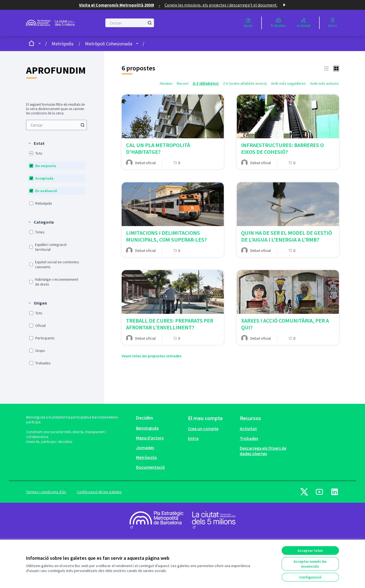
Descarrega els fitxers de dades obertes (263, 451)
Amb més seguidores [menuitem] (288, 83)
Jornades (145, 448)
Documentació (150, 467)
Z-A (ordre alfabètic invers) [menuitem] (245, 83)
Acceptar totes (310, 551)
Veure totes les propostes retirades (152, 356)
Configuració (310, 577)
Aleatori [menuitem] (166, 83)
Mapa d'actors (150, 438)
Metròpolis (63, 44)
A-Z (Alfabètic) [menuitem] (206, 83)
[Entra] (333, 23)
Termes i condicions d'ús (46, 492)
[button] (36, 143)
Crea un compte (203, 429)
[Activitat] (304, 23)
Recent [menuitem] (183, 83)
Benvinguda (147, 428)
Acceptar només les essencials (310, 564)
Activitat (248, 429)
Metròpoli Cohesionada (109, 44)
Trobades (249, 438)
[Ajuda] (248, 23)
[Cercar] (130, 23)
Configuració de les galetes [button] (99, 492)
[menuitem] (56, 125)
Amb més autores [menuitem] (325, 83)
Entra (193, 438)
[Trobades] (278, 23)
